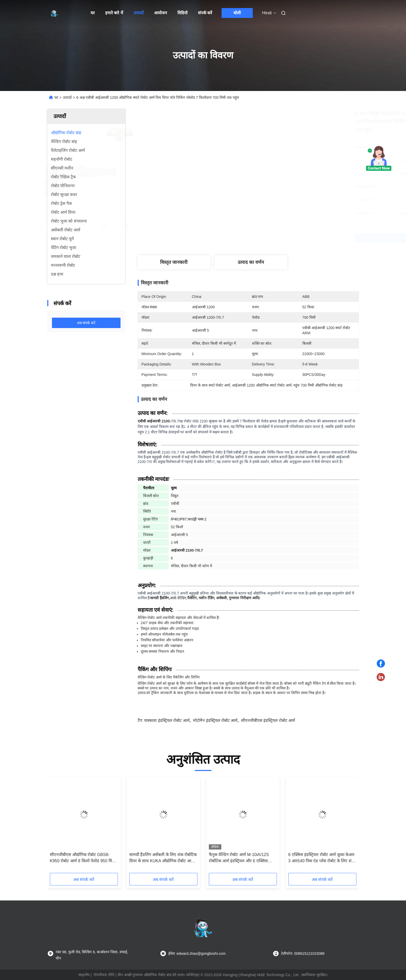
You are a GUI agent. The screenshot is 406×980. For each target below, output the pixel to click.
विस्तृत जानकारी (174, 262)
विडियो (182, 13)
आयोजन (161, 13)
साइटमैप (84, 975)
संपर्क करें (205, 13)
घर (93, 13)
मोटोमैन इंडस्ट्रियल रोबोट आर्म (215, 720)
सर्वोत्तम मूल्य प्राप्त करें (281, 238)
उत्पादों (139, 13)
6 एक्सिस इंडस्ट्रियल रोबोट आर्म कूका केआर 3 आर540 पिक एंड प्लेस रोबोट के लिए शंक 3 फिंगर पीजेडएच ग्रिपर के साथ (322, 858)
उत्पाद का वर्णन (251, 262)
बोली (237, 13)
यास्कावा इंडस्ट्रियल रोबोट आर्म (167, 720)
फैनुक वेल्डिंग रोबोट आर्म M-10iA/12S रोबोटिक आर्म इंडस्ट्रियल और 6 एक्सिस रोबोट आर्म (239, 858)
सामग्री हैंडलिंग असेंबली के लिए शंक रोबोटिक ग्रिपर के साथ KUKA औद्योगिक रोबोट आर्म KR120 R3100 (163, 858)
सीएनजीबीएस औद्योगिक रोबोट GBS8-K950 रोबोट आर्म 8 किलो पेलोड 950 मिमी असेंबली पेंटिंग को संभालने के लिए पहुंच (83, 858)
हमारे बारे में (114, 13)
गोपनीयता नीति (104, 975)
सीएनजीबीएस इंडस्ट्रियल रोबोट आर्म (268, 720)
